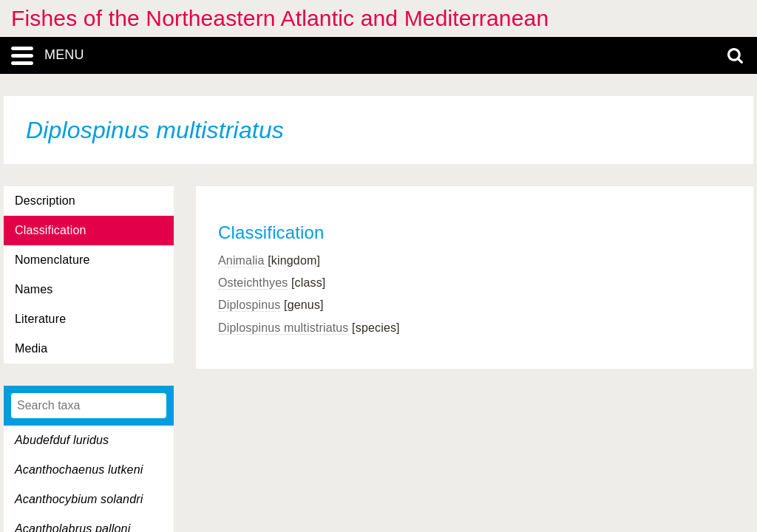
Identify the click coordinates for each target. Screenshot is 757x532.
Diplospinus (249, 305)
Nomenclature (52, 260)
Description (45, 201)
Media (31, 348)
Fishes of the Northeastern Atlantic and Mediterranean (280, 18)
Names (34, 289)
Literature (40, 319)
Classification (51, 230)
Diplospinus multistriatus (284, 328)
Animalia (241, 260)
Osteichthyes (253, 283)
